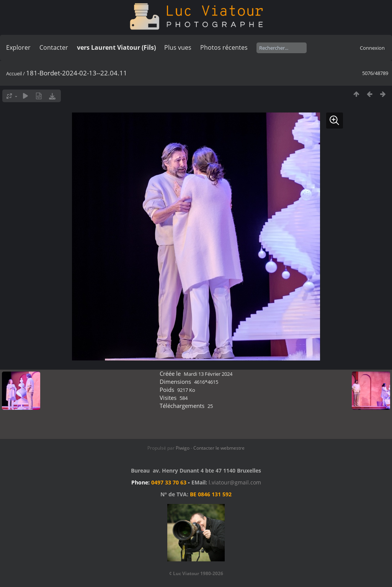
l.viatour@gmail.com (235, 482)
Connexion (372, 48)
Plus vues (178, 47)
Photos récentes (224, 47)
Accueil (14, 73)
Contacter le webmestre (219, 448)
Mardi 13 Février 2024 (208, 374)
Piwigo (183, 448)
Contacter (54, 47)
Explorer (18, 47)
